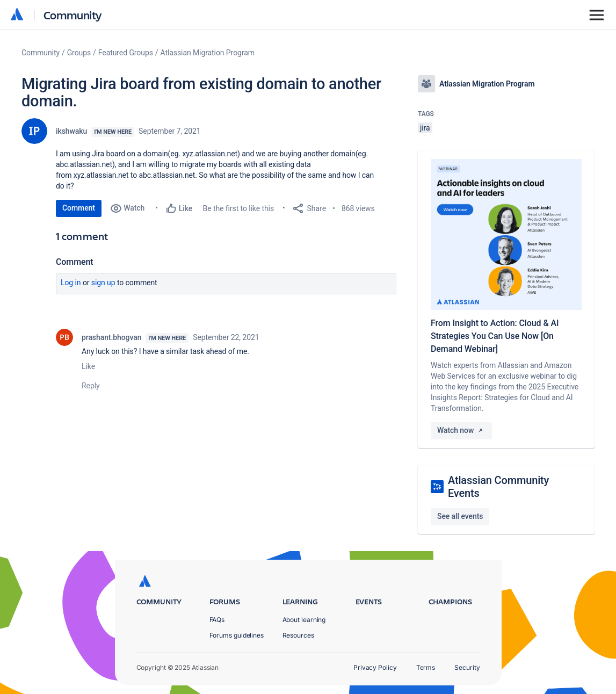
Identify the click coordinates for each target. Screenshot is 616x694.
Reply (91, 386)
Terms (426, 667)
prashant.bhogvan (111, 337)
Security (467, 667)
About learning (304, 620)
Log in (71, 283)
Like (88, 366)
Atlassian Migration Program (208, 53)
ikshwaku (71, 131)
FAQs (217, 620)
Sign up (103, 283)
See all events (460, 516)
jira (425, 128)
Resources (298, 635)
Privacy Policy (375, 667)
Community (73, 15)
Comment (79, 208)
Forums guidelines (237, 635)
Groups (79, 53)
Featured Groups (126, 53)
